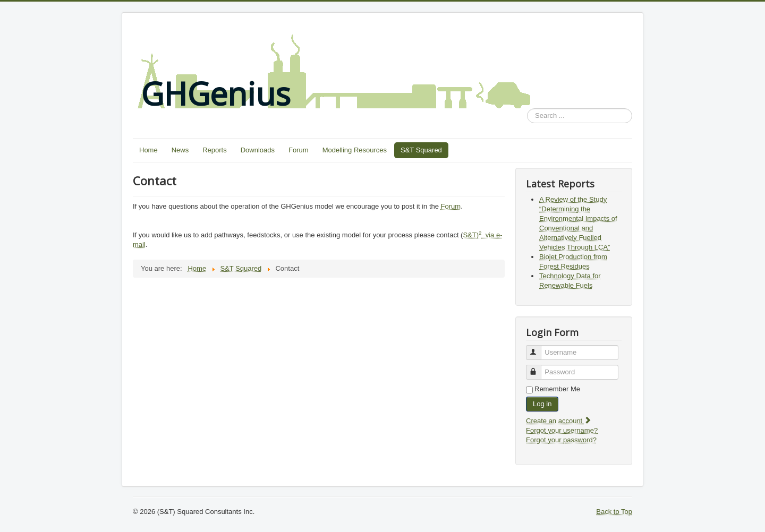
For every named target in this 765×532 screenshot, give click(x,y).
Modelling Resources (355, 150)
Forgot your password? (561, 440)
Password (538, 368)
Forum (299, 150)
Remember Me (557, 389)
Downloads (258, 150)
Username (538, 348)
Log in (542, 404)
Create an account (559, 421)
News (180, 150)
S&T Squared (421, 150)
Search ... (527, 109)
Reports (215, 150)
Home (148, 150)
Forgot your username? (562, 430)
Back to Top (614, 512)
